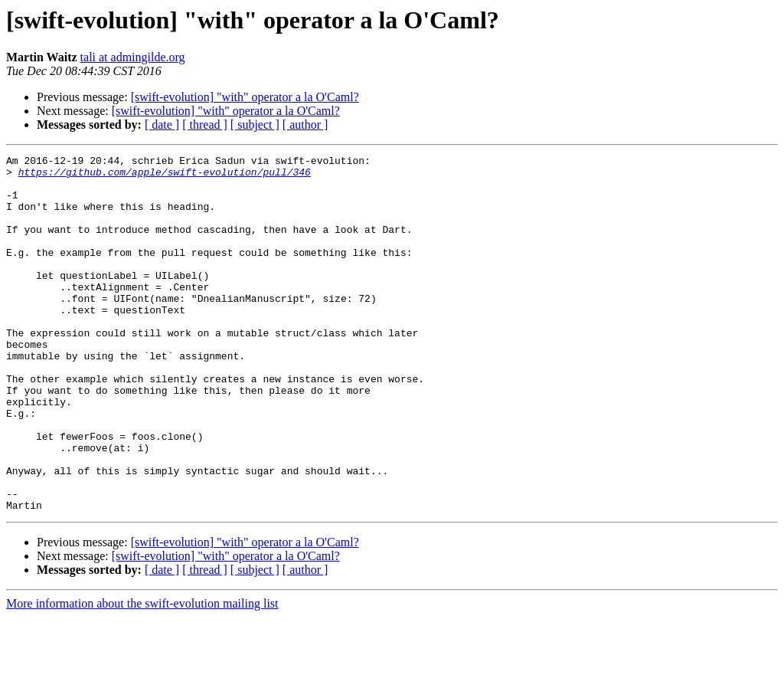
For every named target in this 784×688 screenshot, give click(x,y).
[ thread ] (205, 124)
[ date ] (162, 124)
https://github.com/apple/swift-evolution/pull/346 (165, 176)
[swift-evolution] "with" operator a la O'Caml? (245, 97)
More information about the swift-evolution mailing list (142, 675)
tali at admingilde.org (133, 57)
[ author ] (305, 124)
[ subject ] (255, 124)
